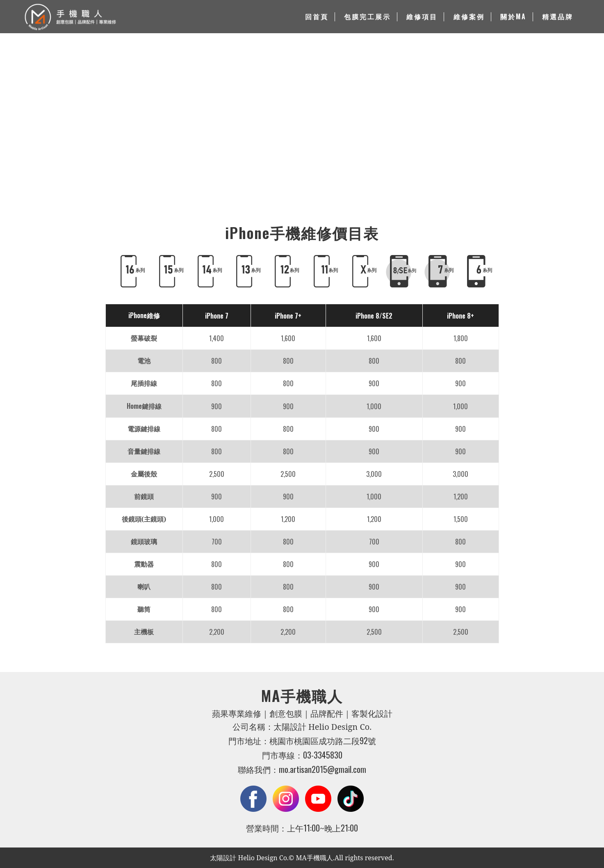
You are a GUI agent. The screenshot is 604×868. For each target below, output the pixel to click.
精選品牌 (558, 17)
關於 (513, 17)
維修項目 (422, 17)
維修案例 (469, 17)
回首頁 (317, 17)
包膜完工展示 (367, 17)
